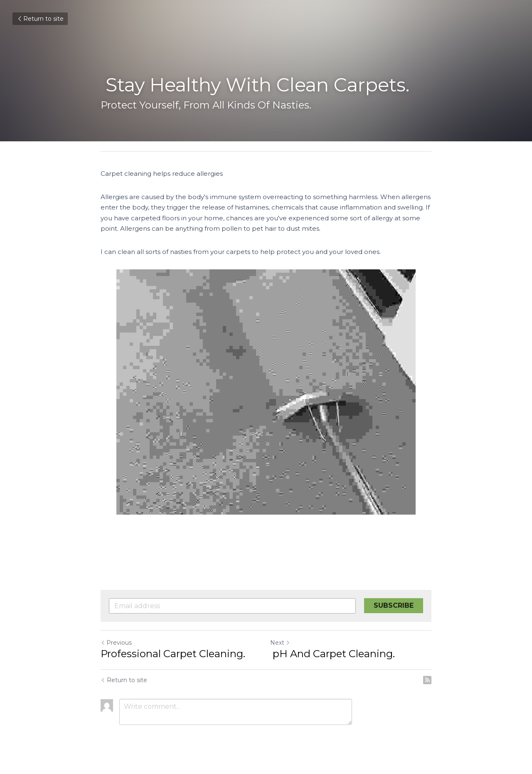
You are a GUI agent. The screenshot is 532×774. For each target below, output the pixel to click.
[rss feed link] (427, 680)
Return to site (40, 19)
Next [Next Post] (280, 643)
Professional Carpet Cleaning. (173, 654)
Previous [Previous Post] (116, 643)
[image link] (266, 392)
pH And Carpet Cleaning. (332, 654)
